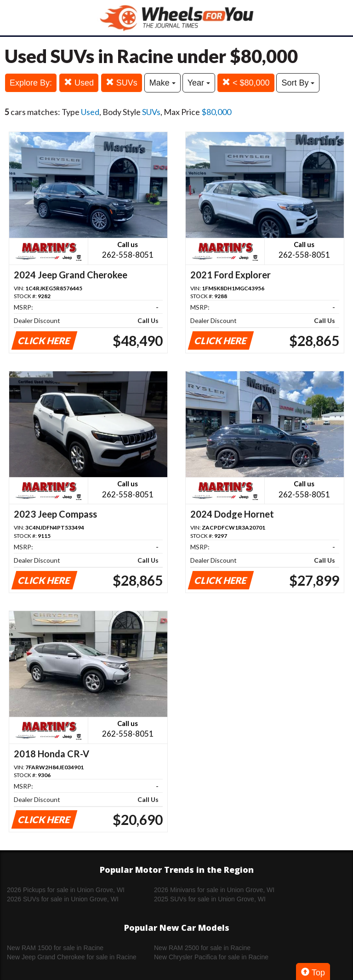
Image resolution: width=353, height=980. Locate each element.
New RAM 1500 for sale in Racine (55, 948)
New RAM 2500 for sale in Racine (202, 948)
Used (79, 83)
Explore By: (31, 83)
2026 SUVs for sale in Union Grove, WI (63, 899)
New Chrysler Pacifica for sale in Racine (211, 957)
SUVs (122, 83)
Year (199, 83)
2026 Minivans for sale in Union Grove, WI (214, 890)
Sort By (298, 83)
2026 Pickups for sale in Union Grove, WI (66, 890)
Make (162, 83)
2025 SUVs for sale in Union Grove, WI (210, 899)
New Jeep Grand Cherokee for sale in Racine (72, 957)
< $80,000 (246, 83)
